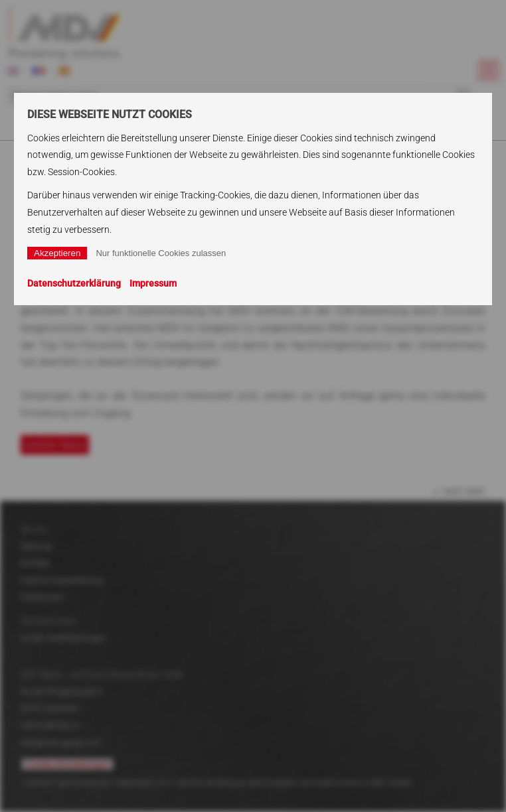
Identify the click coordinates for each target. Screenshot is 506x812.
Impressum (153, 283)
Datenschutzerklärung (74, 283)
